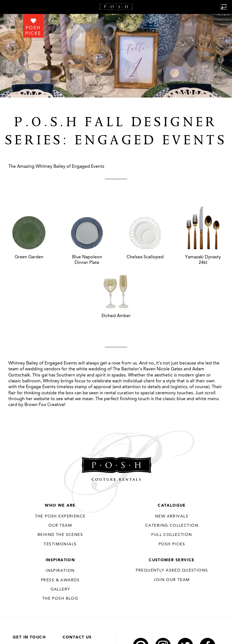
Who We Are (60, 506)
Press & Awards (60, 580)
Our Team (60, 526)
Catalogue (172, 506)
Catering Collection (172, 526)
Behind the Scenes (60, 535)
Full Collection (172, 535)
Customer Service (172, 560)
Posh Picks (172, 544)
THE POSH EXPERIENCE (60, 516)
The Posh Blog (60, 599)
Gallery (60, 589)
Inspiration (60, 560)
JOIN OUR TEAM (172, 580)
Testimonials (60, 544)
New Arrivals (172, 516)
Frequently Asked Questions (172, 570)
